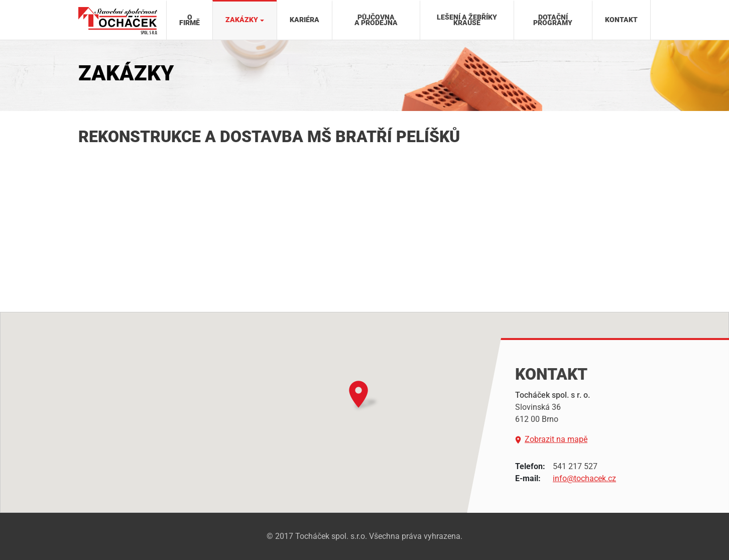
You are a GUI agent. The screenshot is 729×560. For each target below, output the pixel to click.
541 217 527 (575, 466)
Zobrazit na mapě (551, 439)
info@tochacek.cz (584, 478)
